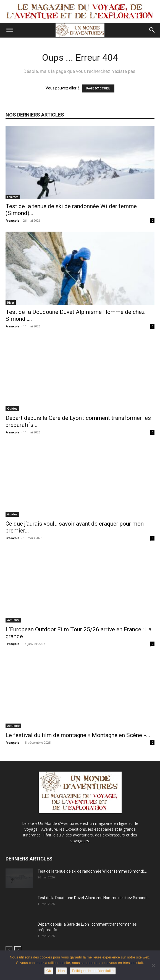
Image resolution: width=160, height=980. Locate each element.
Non (61, 971)
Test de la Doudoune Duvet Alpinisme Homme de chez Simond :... (94, 898)
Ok (49, 971)
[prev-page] (9, 950)
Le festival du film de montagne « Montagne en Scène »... (78, 735)
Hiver (11, 303)
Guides (12, 409)
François (12, 220)
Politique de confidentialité (93, 971)
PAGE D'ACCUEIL (98, 88)
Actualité (13, 620)
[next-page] (18, 950)
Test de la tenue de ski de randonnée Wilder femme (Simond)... (92, 871)
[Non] (153, 965)
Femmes (13, 197)
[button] (9, 30)
